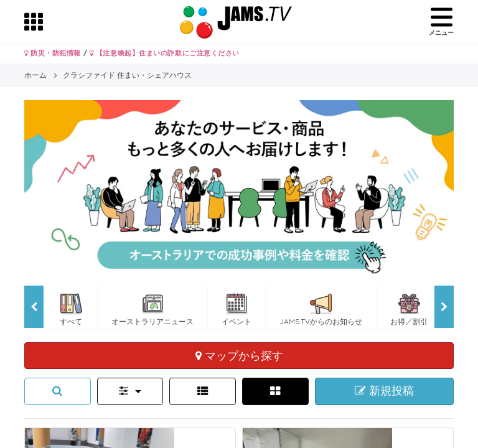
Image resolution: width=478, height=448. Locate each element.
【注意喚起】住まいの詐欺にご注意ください (165, 53)
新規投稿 (384, 391)
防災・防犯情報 (53, 53)
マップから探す (239, 355)
